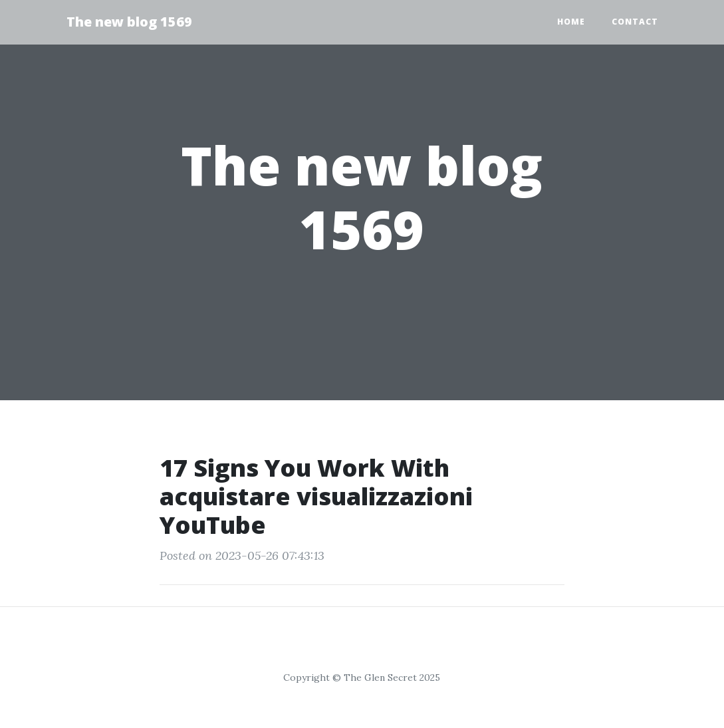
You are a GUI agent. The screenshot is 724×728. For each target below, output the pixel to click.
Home (571, 22)
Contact (635, 22)
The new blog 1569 (129, 22)
